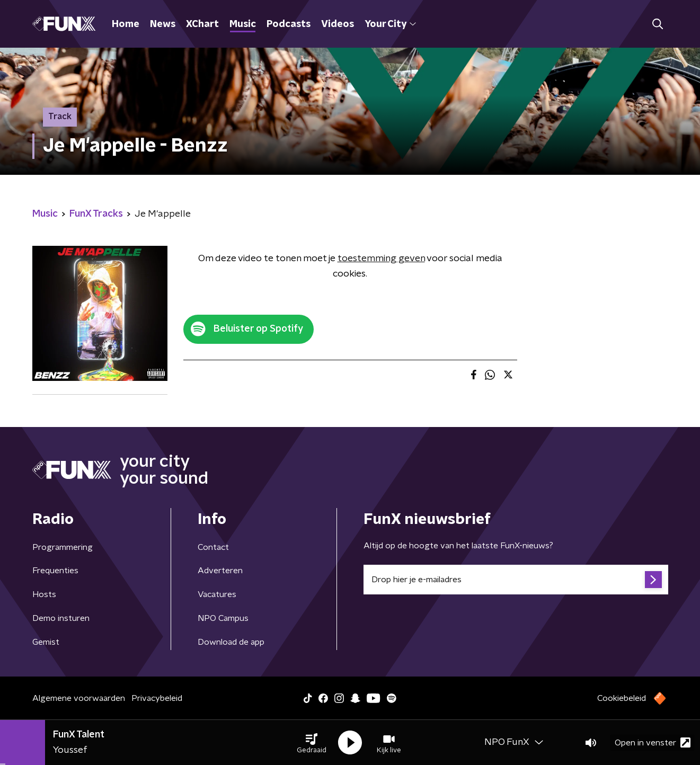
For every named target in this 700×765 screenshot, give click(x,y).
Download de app (231, 642)
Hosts (44, 594)
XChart (202, 24)
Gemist (46, 642)
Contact (213, 547)
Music (243, 24)
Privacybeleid (157, 698)
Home (126, 24)
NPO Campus (223, 618)
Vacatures (217, 594)
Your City (390, 24)
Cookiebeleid (622, 698)
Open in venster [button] (653, 742)
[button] (312, 743)
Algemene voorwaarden (79, 698)
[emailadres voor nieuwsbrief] (516, 580)
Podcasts (289, 24)
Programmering (63, 547)
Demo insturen (61, 618)
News (163, 24)
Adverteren (220, 571)
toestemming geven (381, 259)
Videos (338, 24)
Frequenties (55, 571)
